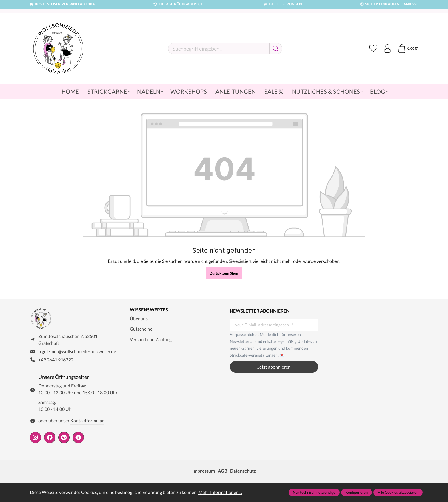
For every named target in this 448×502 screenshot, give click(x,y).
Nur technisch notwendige (314, 492)
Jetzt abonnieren (274, 367)
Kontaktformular (87, 421)
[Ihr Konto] (387, 49)
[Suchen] (276, 49)
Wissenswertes (149, 310)
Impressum (204, 471)
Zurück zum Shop (224, 273)
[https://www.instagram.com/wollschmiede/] (35, 438)
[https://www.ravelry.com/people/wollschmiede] (78, 438)
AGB (222, 471)
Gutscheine (141, 329)
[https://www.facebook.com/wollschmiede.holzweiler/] (50, 438)
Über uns (139, 318)
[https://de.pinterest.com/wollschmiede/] (64, 438)
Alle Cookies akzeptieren (398, 492)
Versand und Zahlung (151, 339)
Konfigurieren (357, 492)
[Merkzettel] (373, 49)
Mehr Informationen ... (220, 492)
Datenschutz (243, 471)
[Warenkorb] (408, 49)
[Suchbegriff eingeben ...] (219, 49)
